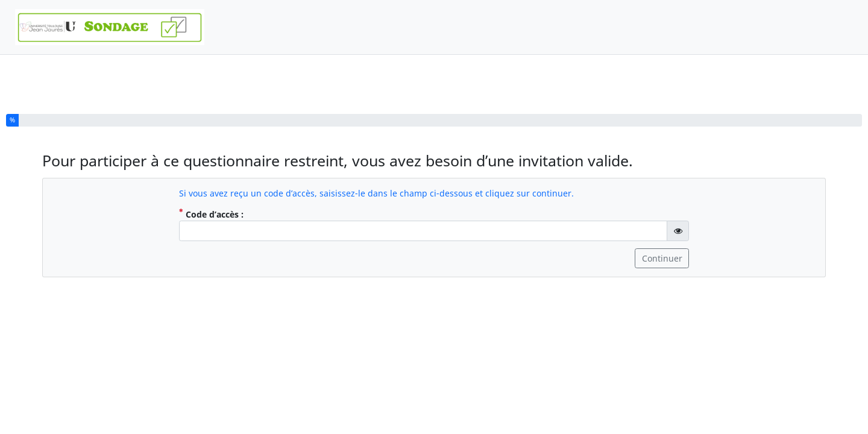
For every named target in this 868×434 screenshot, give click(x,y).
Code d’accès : (240, 214)
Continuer (662, 258)
